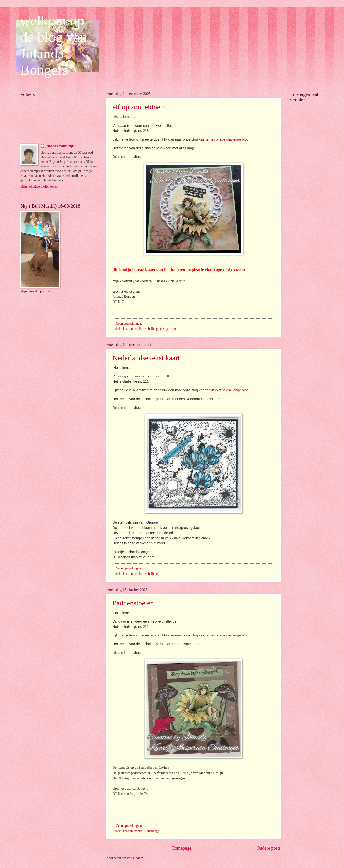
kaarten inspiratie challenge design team (149, 329)
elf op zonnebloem (139, 107)
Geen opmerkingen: (129, 323)
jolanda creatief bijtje (61, 146)
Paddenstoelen (133, 603)
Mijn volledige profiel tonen (39, 186)
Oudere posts (269, 848)
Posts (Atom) (136, 858)
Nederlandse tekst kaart (146, 358)
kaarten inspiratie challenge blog (224, 139)
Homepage (181, 848)
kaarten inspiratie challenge (141, 574)
